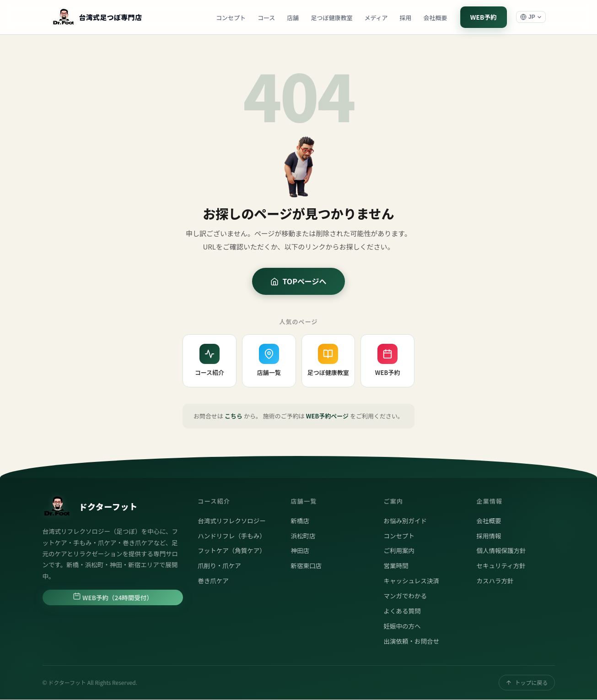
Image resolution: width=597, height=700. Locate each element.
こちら (234, 416)
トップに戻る (527, 683)
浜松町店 (303, 536)
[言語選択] (531, 17)
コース (265, 18)
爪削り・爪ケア (219, 566)
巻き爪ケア (213, 581)
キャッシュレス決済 (411, 581)
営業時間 (396, 566)
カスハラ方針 (495, 581)
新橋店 (300, 521)
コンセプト (229, 18)
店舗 (292, 18)
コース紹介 (210, 361)
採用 (404, 18)
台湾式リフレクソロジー (232, 521)
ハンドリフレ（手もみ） (232, 536)
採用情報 (489, 536)
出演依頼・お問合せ (411, 641)
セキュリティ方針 (501, 566)
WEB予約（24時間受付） (113, 597)
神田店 (300, 551)
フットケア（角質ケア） (232, 551)
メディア (375, 18)
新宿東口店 (306, 566)
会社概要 (434, 18)
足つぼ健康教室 (331, 18)
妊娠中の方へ (402, 626)
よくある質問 (402, 611)
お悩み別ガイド (405, 521)
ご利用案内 (399, 551)
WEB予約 (483, 17)
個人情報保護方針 (501, 551)
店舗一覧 (269, 361)
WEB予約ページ (327, 416)
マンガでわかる (405, 596)
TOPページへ (298, 282)
